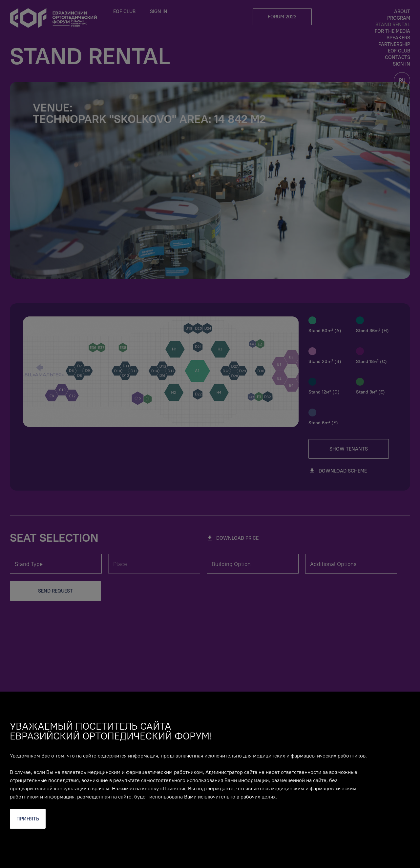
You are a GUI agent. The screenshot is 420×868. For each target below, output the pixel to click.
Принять (28, 819)
